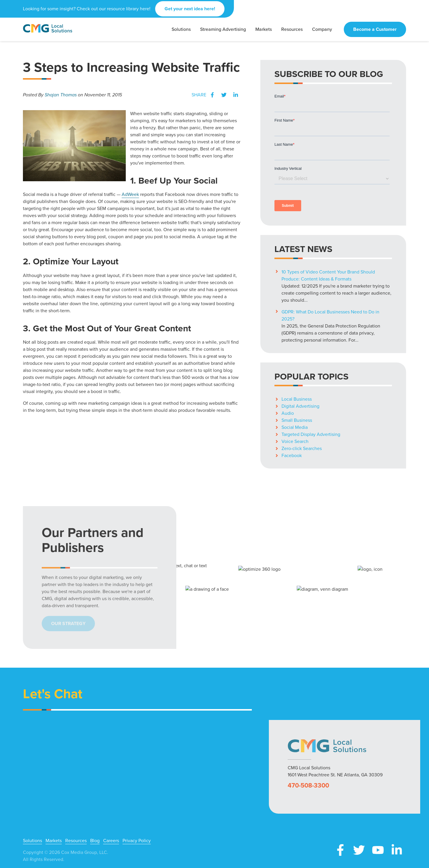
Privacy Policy (137, 841)
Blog (95, 841)
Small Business (297, 420)
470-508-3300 (308, 785)
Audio (288, 413)
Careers (111, 841)
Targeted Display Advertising (311, 434)
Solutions (32, 841)
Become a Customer (375, 29)
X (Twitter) (359, 850)
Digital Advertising (300, 406)
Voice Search (295, 441)
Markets (54, 841)
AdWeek (130, 194)
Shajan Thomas (61, 95)
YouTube (378, 850)
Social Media (295, 427)
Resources (76, 841)
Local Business (297, 399)
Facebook (212, 95)
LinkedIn (236, 95)
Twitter (224, 95)
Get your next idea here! (190, 9)
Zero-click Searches (302, 448)
